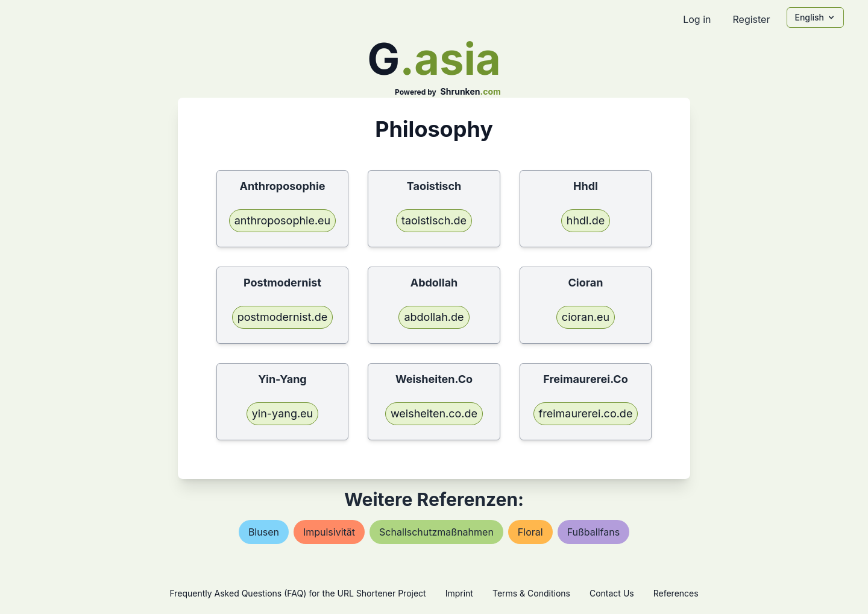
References (676, 593)
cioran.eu (586, 317)
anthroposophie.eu (283, 220)
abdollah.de (434, 317)
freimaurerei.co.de (586, 413)
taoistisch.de (434, 220)
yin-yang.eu (283, 413)
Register (751, 19)
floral (530, 532)
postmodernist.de (282, 317)
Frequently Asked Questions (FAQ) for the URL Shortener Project (297, 593)
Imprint (459, 593)
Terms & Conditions (531, 593)
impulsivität (329, 532)
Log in (697, 19)
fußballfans (593, 532)
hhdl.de (586, 220)
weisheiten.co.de (434, 413)
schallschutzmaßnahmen (436, 532)
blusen (264, 532)
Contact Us (612, 593)
